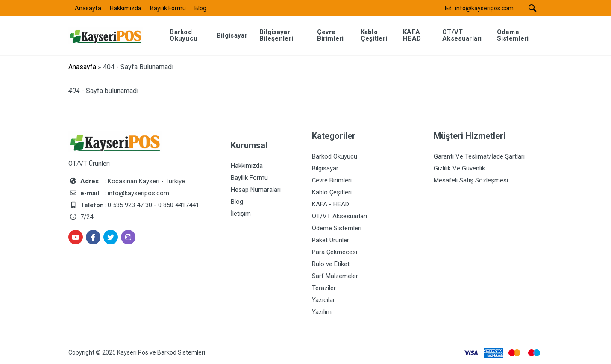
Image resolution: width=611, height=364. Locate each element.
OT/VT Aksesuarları (339, 216)
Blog (200, 8)
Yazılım (322, 312)
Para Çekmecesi (335, 252)
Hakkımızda (126, 8)
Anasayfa (88, 8)
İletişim (241, 214)
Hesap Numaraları (256, 190)
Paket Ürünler (330, 240)
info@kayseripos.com (484, 8)
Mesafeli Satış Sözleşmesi (471, 180)
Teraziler (324, 288)
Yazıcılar (323, 300)
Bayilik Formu (168, 8)
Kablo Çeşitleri (332, 192)
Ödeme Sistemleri (337, 228)
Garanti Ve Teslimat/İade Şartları (479, 156)
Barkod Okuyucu (335, 156)
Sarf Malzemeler (335, 276)
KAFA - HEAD (330, 204)
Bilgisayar (325, 168)
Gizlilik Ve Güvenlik (459, 168)
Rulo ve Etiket (331, 264)
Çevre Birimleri (332, 180)
